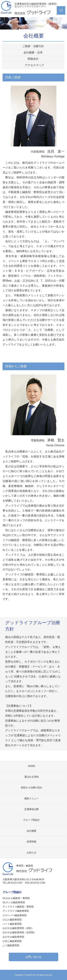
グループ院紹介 (32, 820)
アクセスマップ (34, 65)
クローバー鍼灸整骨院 (15, 915)
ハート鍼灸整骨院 (12, 924)
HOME (32, 766)
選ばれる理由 (32, 777)
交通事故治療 (32, 809)
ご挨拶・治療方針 (33, 46)
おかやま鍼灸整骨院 (13, 937)
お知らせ (32, 853)
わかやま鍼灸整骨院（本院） (18, 928)
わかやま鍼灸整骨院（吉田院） (19, 932)
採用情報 (32, 842)
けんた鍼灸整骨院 (16, 920)
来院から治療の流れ (32, 787)
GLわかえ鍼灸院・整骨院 (16, 898)
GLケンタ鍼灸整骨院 (14, 902)
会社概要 (32, 831)
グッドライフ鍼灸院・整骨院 (18, 907)
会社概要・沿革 (33, 52)
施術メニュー (32, 798)
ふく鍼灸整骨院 (11, 945)
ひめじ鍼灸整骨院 (12, 941)
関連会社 (33, 59)
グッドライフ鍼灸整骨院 (16, 911)
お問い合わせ (33, 957)
